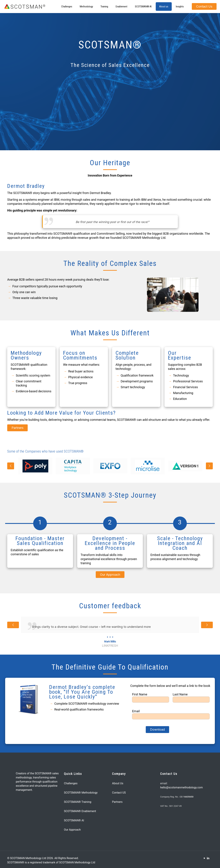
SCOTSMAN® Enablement (80, 811)
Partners (117, 802)
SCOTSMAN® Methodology (81, 793)
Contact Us (204, 6)
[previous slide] (11, 466)
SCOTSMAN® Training (78, 802)
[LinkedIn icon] (208, 858)
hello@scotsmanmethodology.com (181, 787)
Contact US (119, 793)
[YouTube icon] (204, 858)
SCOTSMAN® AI (74, 820)
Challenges (71, 783)
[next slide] (209, 466)
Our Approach (72, 830)
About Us (118, 783)
